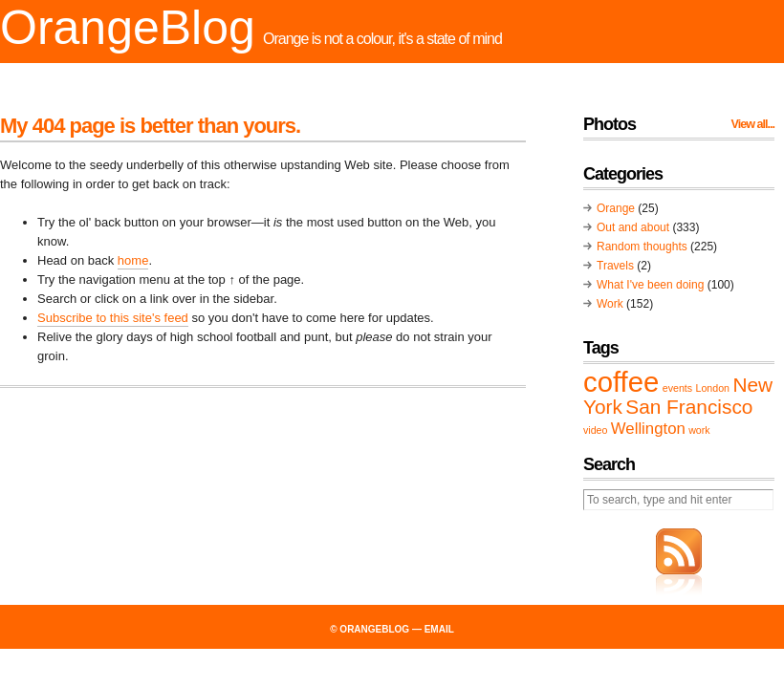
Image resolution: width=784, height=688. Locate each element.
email (439, 629)
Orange (616, 208)
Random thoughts (642, 247)
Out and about (633, 227)
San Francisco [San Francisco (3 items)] (689, 407)
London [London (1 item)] (712, 388)
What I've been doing (650, 285)
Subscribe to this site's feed (113, 318)
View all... (753, 124)
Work (610, 304)
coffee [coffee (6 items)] (621, 382)
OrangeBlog (128, 28)
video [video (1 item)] (595, 430)
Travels (615, 266)
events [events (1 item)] (677, 388)
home (133, 260)
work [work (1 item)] (699, 430)
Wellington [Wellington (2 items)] (648, 429)
